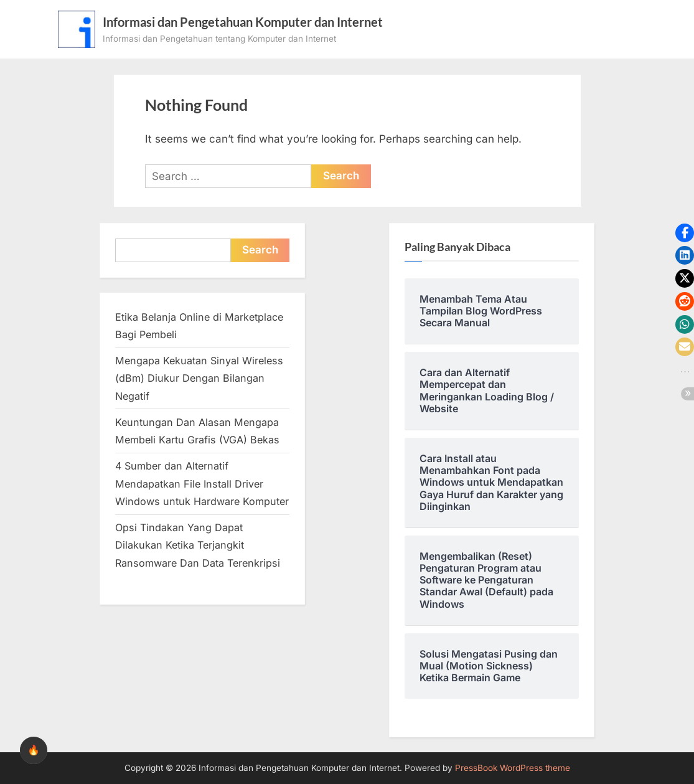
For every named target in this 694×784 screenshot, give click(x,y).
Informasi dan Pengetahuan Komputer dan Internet (243, 22)
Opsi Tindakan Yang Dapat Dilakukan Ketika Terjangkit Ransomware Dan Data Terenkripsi (198, 545)
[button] (685, 233)
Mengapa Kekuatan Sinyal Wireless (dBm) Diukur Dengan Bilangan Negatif (199, 378)
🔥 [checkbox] (34, 750)
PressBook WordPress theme (513, 768)
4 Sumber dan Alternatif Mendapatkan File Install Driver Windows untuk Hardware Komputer (202, 484)
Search (260, 250)
